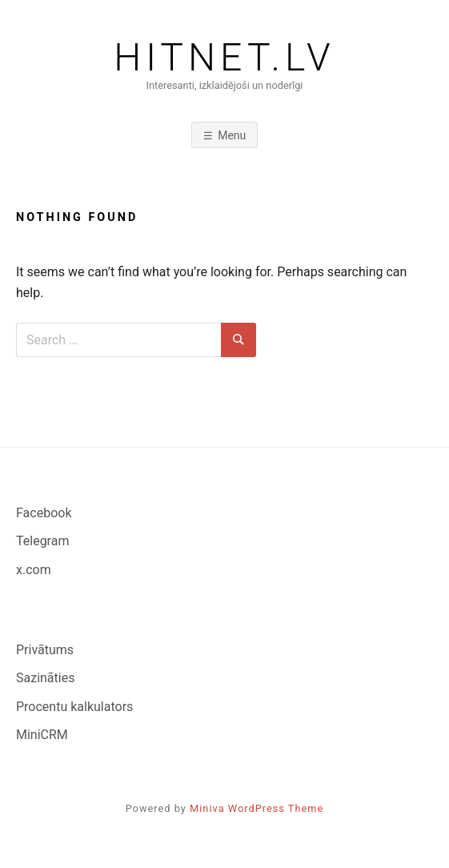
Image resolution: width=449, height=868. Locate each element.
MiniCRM (42, 735)
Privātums (45, 650)
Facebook (44, 513)
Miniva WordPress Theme (257, 808)
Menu (232, 135)
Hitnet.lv (224, 58)
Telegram (42, 541)
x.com (34, 570)
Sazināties (45, 678)
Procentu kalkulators (74, 707)
